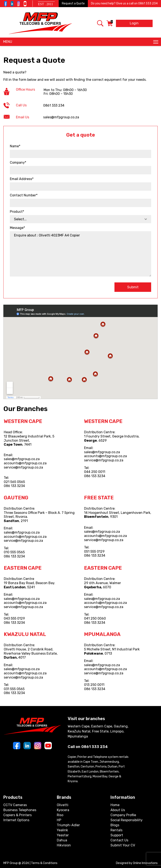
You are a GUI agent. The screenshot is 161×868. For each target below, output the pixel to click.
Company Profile (123, 815)
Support (117, 835)
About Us (118, 810)
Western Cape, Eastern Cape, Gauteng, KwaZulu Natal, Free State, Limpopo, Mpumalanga (98, 731)
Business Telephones (20, 810)
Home (115, 805)
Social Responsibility (127, 820)
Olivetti (63, 805)
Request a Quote (73, 3)
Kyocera (63, 810)
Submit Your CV (123, 845)
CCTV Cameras (15, 805)
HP (59, 820)
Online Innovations (145, 863)
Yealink (62, 830)
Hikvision (64, 845)
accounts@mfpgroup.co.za (25, 463)
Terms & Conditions (44, 863)
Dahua (62, 840)
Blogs (115, 825)
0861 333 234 (148, 3)
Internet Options (16, 820)
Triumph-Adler (68, 825)
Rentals (116, 830)
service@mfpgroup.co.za (23, 467)
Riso (60, 815)
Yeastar (63, 835)
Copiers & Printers (18, 815)
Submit (133, 287)
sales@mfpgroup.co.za (22, 459)
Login (134, 23)
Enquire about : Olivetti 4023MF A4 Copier (80, 254)
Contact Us (119, 840)
